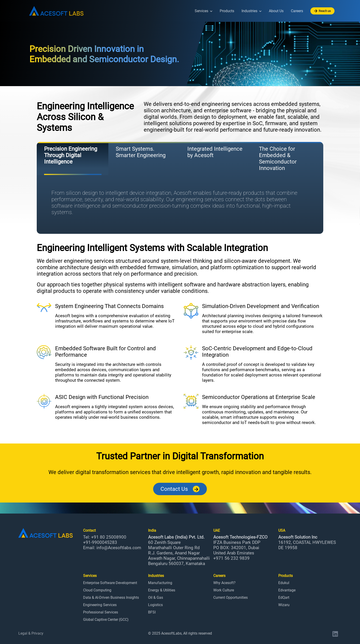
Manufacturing (160, 583)
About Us (276, 11)
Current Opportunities (231, 597)
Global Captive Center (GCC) (106, 620)
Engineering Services (100, 605)
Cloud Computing (97, 590)
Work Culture (224, 590)
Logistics (155, 605)
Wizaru (284, 605)
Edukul (284, 583)
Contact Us (180, 489)
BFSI (152, 612)
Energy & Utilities (162, 590)
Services (204, 11)
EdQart (284, 597)
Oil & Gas (156, 597)
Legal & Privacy (31, 633)
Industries (252, 11)
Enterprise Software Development (110, 583)
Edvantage (287, 590)
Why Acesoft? (224, 583)
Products (227, 11)
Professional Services (101, 612)
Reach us (322, 11)
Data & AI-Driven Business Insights (111, 597)
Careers (297, 11)
